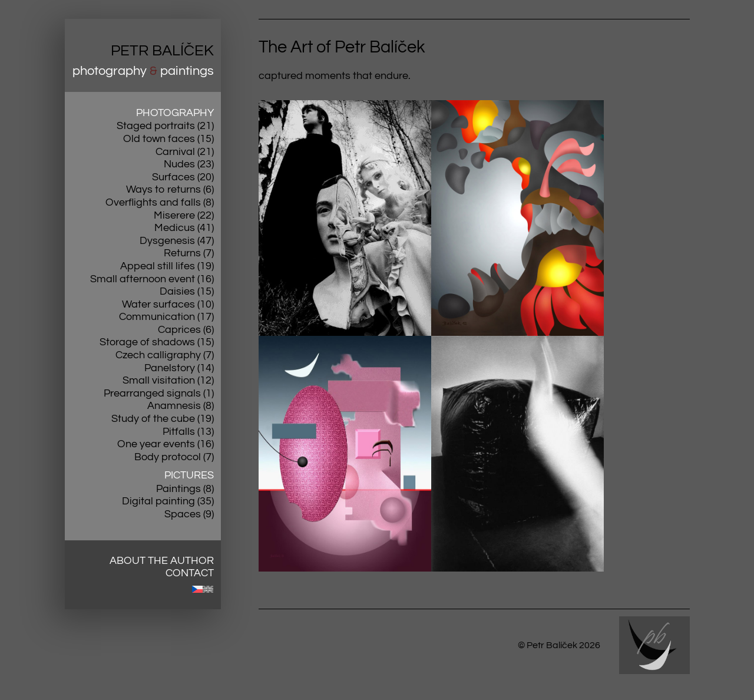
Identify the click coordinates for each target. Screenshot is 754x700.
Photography (175, 113)
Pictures (189, 475)
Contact (190, 573)
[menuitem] (197, 589)
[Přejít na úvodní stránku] (143, 55)
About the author (162, 561)
